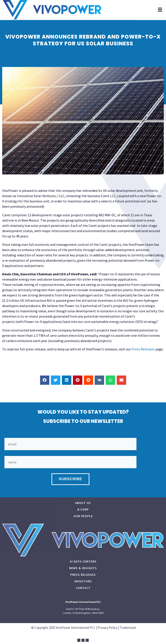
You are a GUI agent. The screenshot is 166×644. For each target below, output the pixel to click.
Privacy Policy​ (108, 628)
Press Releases (143, 349)
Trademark (128, 628)
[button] (160, 7)
